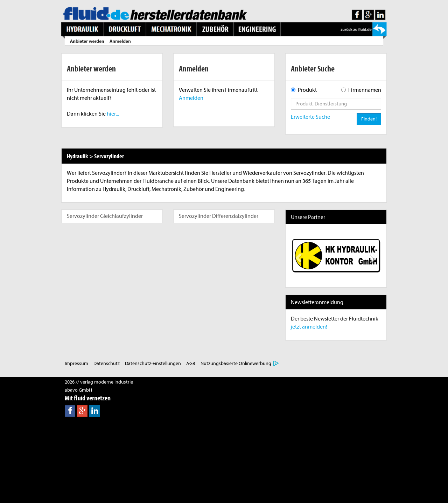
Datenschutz (107, 363)
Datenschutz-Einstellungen (153, 363)
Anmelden (191, 98)
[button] (298, 256)
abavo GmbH (78, 390)
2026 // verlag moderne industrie (99, 382)
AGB (191, 363)
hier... (113, 114)
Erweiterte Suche (310, 117)
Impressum (76, 363)
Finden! (369, 119)
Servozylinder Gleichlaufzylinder (105, 216)
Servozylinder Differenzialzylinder (219, 216)
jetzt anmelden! (309, 327)
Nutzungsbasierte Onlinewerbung (236, 363)
